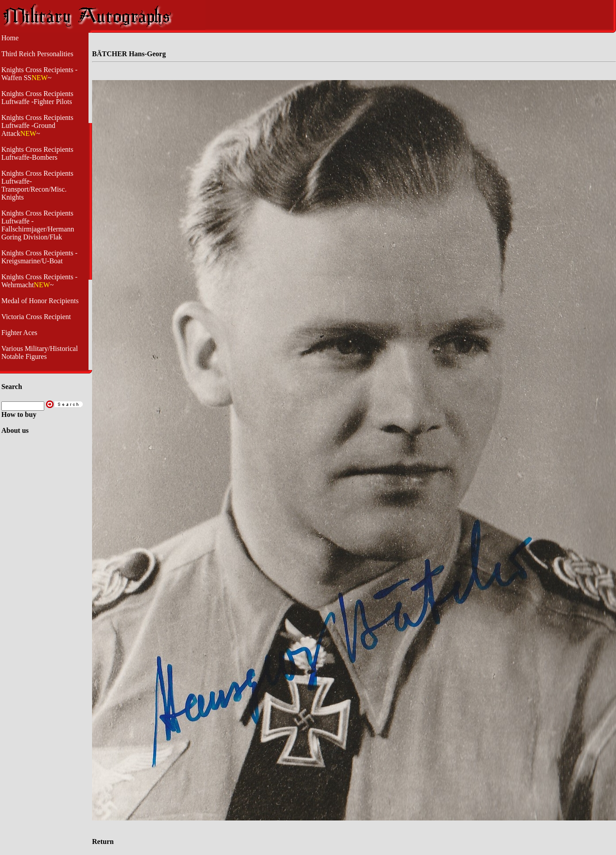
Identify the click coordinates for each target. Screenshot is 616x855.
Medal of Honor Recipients (40, 301)
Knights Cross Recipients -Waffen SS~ (39, 74)
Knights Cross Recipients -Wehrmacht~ (39, 281)
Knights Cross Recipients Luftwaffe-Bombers (37, 153)
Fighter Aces (19, 333)
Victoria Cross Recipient (36, 317)
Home (10, 38)
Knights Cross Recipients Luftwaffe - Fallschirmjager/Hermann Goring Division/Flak (38, 225)
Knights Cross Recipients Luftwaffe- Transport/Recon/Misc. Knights (37, 185)
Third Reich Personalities (37, 54)
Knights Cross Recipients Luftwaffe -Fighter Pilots (37, 98)
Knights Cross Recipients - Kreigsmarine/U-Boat (39, 257)
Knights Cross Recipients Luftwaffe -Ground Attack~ (37, 125)
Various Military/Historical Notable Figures (40, 352)
